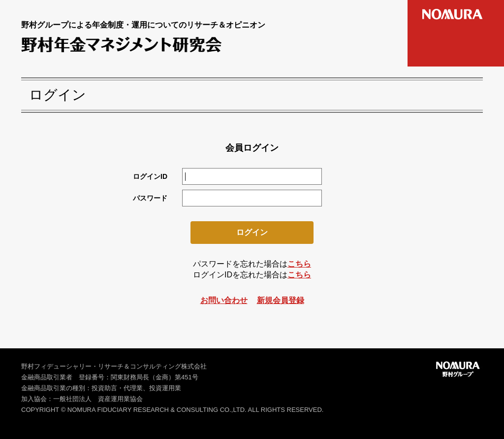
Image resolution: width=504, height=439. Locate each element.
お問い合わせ (224, 300)
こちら (299, 264)
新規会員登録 (281, 300)
